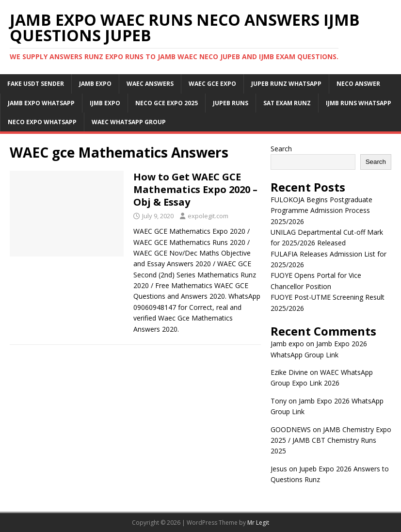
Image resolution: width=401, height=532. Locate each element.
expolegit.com (208, 216)
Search (281, 149)
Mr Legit (258, 523)
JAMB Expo (95, 84)
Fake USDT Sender (36, 84)
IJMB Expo (105, 103)
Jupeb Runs (231, 103)
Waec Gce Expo (212, 84)
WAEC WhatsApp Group (129, 122)
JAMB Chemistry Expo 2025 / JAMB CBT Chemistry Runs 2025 (331, 440)
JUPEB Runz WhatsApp (286, 84)
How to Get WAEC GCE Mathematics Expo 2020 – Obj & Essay (195, 189)
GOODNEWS (291, 429)
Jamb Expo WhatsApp (41, 103)
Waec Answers (150, 84)
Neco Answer (358, 84)
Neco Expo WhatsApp (42, 122)
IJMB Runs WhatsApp (359, 103)
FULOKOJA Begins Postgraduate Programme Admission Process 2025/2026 (321, 210)
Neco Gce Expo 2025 (167, 103)
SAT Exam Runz (287, 103)
